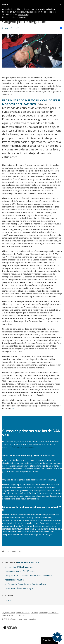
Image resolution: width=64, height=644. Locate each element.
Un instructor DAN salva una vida (19, 567)
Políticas (34, 613)
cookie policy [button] (23, 15)
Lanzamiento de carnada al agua (19, 588)
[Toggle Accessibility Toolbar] (57, 637)
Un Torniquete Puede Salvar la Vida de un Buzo (25, 584)
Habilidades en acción (28, 562)
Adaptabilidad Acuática (15, 580)
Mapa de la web (23, 613)
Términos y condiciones (49, 613)
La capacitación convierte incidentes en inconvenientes (29, 575)
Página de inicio (9, 613)
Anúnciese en (8, 615)
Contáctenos (20, 615)
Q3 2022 (8, 600)
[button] (60, 4)
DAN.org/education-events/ (24, 447)
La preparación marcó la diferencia (20, 571)
